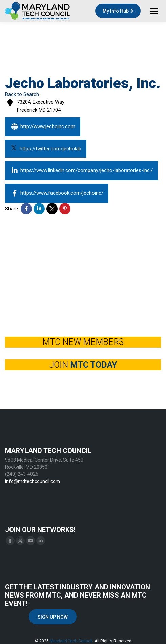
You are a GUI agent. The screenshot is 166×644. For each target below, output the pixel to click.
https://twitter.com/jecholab (46, 148)
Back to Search (22, 94)
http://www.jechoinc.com (43, 127)
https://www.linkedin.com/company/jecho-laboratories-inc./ (81, 171)
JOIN (83, 365)
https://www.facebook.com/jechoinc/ (57, 193)
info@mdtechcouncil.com (33, 481)
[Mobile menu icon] (154, 11)
